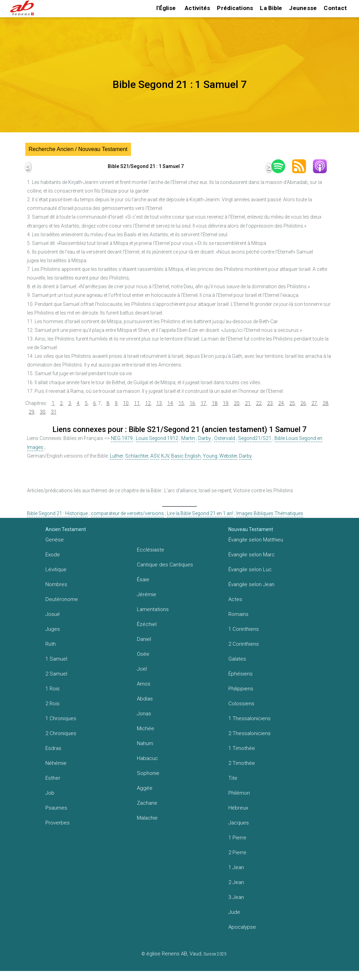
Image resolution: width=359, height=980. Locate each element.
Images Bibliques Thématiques (270, 513)
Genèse (55, 540)
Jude (234, 912)
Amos (144, 684)
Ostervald (225, 438)
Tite (233, 778)
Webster (228, 456)
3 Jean (236, 897)
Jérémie (147, 594)
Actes (235, 599)
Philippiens (241, 689)
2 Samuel (56, 674)
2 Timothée (242, 763)
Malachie (147, 818)
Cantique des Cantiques (165, 565)
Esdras (53, 748)
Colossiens (241, 704)
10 (126, 403)
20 (237, 403)
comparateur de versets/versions (127, 513)
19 (226, 403)
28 (325, 403)
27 (314, 403)
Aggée (145, 788)
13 (159, 403)
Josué (53, 614)
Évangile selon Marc (252, 555)
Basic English (186, 456)
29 (32, 412)
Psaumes (56, 808)
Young (210, 456)
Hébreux (238, 808)
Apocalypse (242, 927)
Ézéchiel (147, 624)
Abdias (145, 699)
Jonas (144, 714)
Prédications (235, 8)
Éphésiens (240, 674)
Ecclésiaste (151, 550)
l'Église (166, 8)
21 (248, 403)
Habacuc (147, 758)
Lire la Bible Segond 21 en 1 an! (200, 513)
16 (192, 403)
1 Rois (52, 689)
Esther (53, 778)
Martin (188, 438)
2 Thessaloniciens (249, 733)
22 (259, 403)
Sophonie (148, 773)
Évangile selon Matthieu (256, 540)
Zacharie (147, 803)
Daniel (144, 639)
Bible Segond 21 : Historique (57, 513)
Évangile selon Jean (251, 584)
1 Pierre (237, 838)
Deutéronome (62, 599)
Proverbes (58, 823)
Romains (238, 614)
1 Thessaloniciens (249, 718)
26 (303, 403)
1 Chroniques (61, 718)
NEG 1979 (122, 438)
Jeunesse (303, 8)
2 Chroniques (61, 733)
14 (170, 403)
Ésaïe (143, 580)
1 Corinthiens (244, 629)
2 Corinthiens (244, 644)
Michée (146, 729)
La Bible (271, 8)
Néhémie (56, 763)
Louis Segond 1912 (157, 438)
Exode (53, 555)
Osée (143, 654)
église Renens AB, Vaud (174, 954)
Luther (116, 456)
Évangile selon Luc (250, 570)
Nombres (56, 584)
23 (270, 403)
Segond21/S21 (255, 438)
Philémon (239, 793)
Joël (142, 669)
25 (292, 403)
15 (181, 403)
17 (203, 403)
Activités (197, 8)
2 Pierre (237, 853)
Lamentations (153, 609)
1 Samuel (56, 659)
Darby (205, 438)
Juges (53, 629)
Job (50, 793)
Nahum (145, 743)
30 (43, 412)
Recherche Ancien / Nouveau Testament (78, 149)
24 (281, 403)
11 (137, 403)
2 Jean (236, 882)
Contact (335, 8)
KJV (165, 456)
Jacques (239, 823)
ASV (155, 456)
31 (54, 412)
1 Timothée (242, 748)
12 (148, 403)
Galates (237, 659)
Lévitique (56, 570)
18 (214, 403)
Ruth (51, 644)
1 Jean (236, 867)
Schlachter (137, 456)
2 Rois (52, 704)
